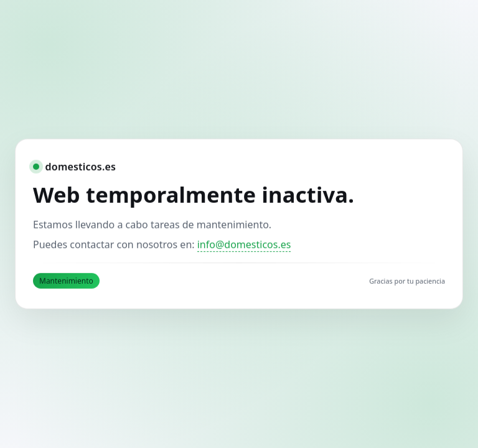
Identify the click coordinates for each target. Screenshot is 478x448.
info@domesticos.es (244, 244)
